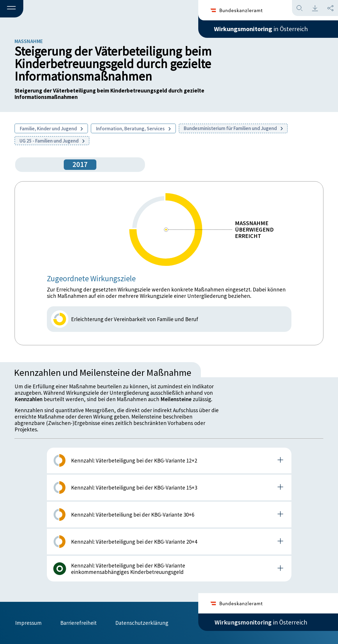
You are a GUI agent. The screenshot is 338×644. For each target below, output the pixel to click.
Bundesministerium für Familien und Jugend (233, 128)
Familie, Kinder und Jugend (51, 129)
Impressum (28, 623)
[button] (12, 9)
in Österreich (261, 29)
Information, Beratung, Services (133, 129)
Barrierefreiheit (78, 623)
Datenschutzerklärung (142, 623)
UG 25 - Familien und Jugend (52, 141)
